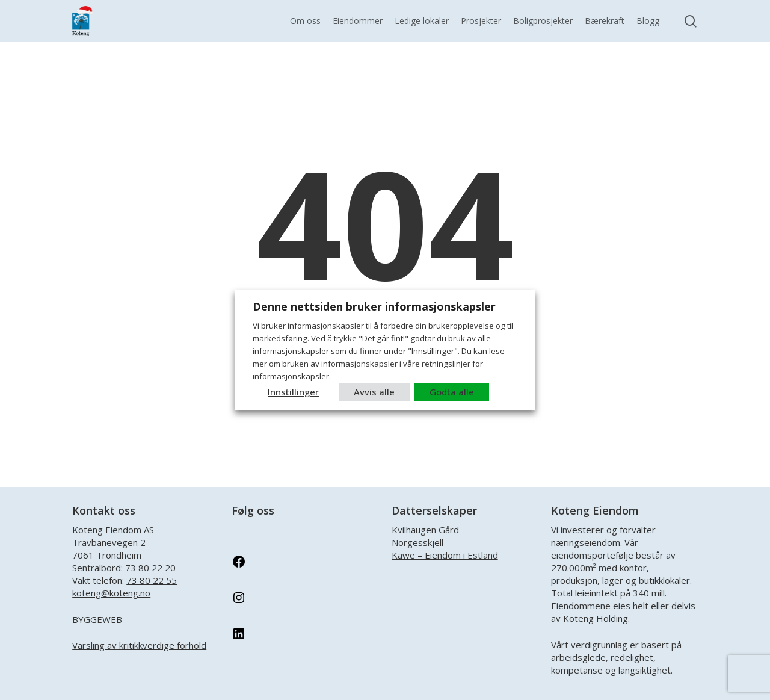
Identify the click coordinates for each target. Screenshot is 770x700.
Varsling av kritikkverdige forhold (139, 645)
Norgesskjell (417, 542)
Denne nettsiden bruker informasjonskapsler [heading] (374, 306)
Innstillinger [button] (293, 392)
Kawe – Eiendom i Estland (445, 555)
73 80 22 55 (152, 580)
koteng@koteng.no (111, 593)
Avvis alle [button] (374, 392)
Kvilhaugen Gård (425, 530)
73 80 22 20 (150, 568)
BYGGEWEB (97, 619)
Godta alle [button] (452, 392)
